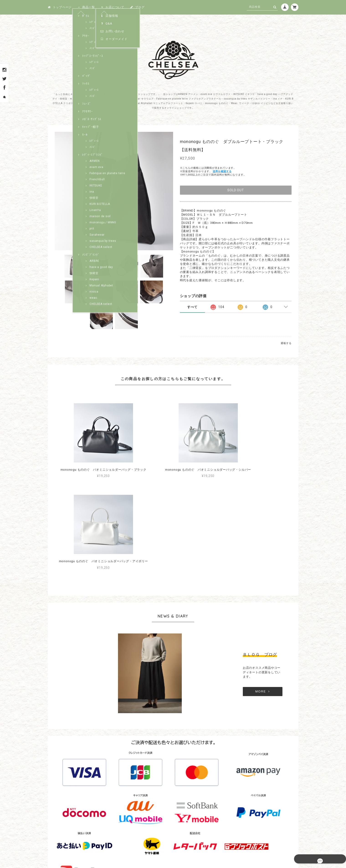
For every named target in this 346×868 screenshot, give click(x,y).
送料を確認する (222, 171)
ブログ (137, 7)
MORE (231, 601)
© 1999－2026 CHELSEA (173, 859)
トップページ (60, 7)
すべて (192, 307)
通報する (286, 343)
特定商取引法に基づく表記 (188, 846)
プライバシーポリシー (151, 846)
